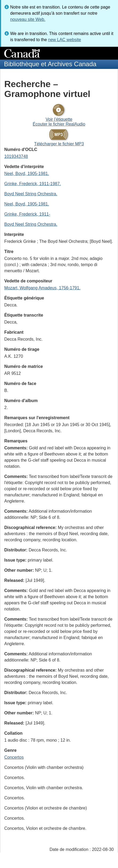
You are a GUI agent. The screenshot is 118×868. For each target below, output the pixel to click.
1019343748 (16, 156)
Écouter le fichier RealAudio (59, 124)
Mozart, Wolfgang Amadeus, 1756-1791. (42, 288)
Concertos (14, 757)
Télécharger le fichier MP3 (59, 144)
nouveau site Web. (28, 19)
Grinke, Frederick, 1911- (27, 214)
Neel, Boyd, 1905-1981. (27, 174)
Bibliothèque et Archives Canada (50, 64)
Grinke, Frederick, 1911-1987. (33, 184)
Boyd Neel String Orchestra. (31, 194)
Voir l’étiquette (59, 119)
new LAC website (64, 40)
